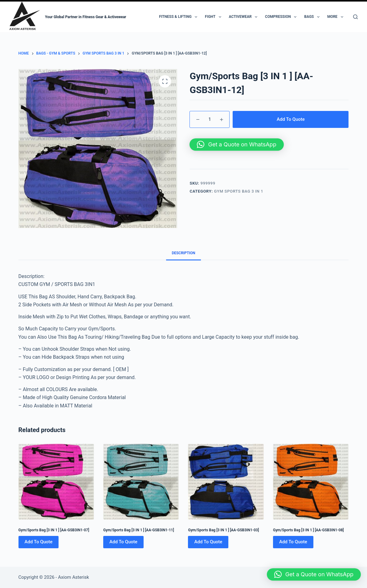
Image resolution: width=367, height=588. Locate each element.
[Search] (355, 17)
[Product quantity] (210, 119)
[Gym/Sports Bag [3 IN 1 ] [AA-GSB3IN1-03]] (226, 482)
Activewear (245, 17)
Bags (313, 17)
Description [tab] (183, 253)
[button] (237, 145)
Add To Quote (291, 119)
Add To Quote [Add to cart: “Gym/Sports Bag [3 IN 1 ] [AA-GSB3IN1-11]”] (123, 542)
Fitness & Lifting (179, 17)
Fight (214, 17)
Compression (282, 17)
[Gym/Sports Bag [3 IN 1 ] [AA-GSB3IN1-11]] (141, 482)
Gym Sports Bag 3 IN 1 (239, 191)
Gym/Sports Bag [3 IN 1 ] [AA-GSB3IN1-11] (139, 530)
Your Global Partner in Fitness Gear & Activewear (86, 17)
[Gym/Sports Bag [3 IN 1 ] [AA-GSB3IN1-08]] (311, 482)
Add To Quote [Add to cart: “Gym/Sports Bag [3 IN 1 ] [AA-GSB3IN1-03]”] (208, 542)
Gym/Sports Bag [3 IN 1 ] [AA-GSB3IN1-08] (308, 530)
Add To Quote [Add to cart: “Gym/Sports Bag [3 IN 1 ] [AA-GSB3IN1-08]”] (293, 542)
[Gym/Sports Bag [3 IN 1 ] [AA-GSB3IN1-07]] (56, 482)
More (336, 17)
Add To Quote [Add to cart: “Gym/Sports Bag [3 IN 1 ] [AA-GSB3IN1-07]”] (39, 542)
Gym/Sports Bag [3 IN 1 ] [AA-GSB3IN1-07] (54, 530)
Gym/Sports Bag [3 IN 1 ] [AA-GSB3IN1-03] (223, 530)
